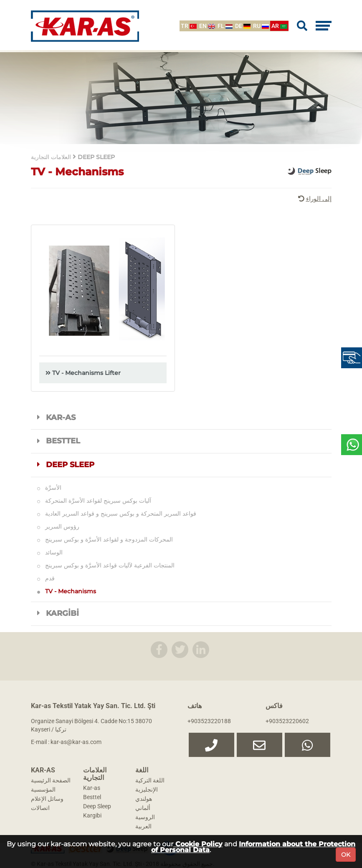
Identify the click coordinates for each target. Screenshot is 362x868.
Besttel (92, 797)
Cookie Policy (198, 844)
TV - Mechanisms (67, 591)
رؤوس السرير (58, 526)
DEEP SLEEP (66, 465)
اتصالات (40, 808)
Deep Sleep (97, 806)
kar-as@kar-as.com (76, 742)
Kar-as (92, 788)
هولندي (144, 799)
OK (346, 855)
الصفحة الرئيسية (51, 780)
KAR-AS (57, 418)
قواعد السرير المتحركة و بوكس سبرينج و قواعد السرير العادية (117, 514)
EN (207, 26)
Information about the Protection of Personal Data (253, 847)
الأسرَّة (49, 488)
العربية (143, 826)
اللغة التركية (150, 780)
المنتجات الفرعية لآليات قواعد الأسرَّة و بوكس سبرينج (106, 565)
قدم (46, 578)
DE (243, 26)
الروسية (145, 817)
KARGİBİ (58, 613)
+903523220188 (209, 721)
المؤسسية (43, 790)
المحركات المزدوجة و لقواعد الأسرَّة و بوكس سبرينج (105, 539)
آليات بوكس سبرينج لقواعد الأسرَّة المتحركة (94, 501)
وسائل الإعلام (47, 799)
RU (261, 26)
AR (279, 26)
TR (189, 26)
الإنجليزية (147, 790)
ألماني (143, 808)
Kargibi (92, 815)
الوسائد (50, 552)
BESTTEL (59, 441)
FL (225, 26)
